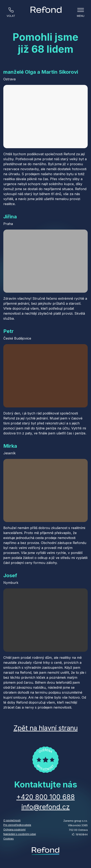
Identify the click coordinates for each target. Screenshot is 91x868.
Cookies (9, 839)
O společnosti (12, 820)
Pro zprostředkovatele (17, 825)
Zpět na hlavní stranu (46, 728)
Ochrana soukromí (14, 829)
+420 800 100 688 (46, 797)
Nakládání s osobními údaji (20, 834)
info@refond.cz (46, 807)
